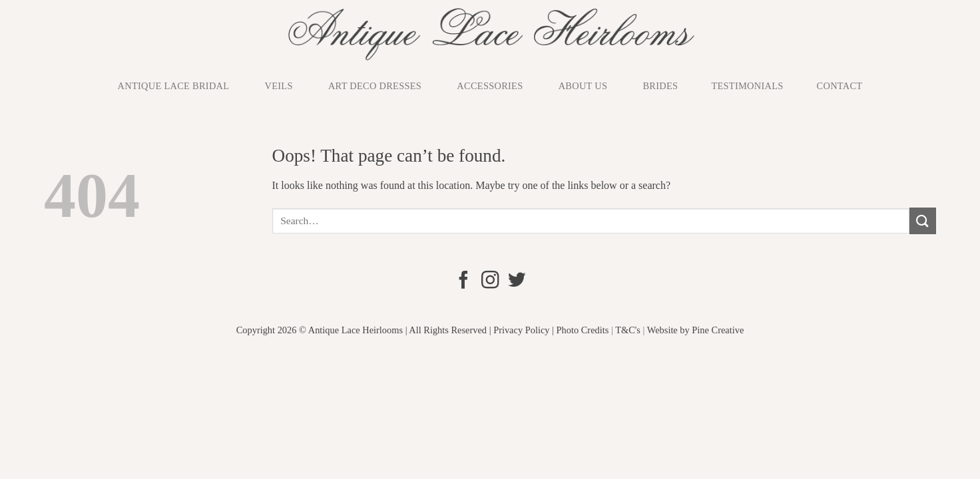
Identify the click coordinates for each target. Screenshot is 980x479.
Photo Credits (583, 330)
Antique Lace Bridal (174, 86)
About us (583, 86)
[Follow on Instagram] (490, 281)
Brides (660, 86)
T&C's (628, 330)
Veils (279, 86)
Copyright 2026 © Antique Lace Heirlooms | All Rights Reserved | (364, 330)
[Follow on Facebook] (463, 281)
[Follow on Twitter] (516, 281)
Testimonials (747, 86)
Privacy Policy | (524, 330)
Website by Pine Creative (696, 330)
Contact (840, 86)
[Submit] (923, 221)
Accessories (490, 86)
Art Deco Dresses (375, 86)
